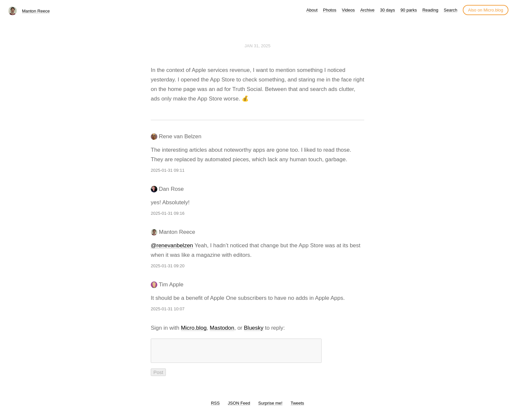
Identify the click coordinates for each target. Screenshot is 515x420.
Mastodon (222, 328)
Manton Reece (36, 11)
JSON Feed (239, 407)
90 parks (409, 10)
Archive (367, 10)
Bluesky (254, 328)
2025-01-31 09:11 (168, 170)
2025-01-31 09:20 (168, 266)
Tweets (297, 407)
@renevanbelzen (172, 245)
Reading (430, 10)
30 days (388, 10)
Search (450, 10)
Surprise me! (270, 407)
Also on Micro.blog (486, 10)
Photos (329, 10)
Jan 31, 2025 (258, 46)
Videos (348, 10)
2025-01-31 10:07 (168, 309)
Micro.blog (194, 328)
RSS (215, 407)
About (312, 10)
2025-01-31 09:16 (168, 213)
